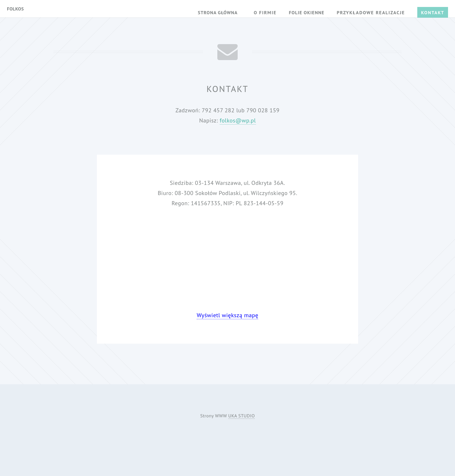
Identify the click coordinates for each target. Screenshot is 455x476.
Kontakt (433, 12)
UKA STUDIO (242, 416)
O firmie (265, 12)
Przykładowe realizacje (371, 12)
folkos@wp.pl (238, 120)
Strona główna (218, 12)
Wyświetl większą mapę (228, 315)
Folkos (15, 9)
